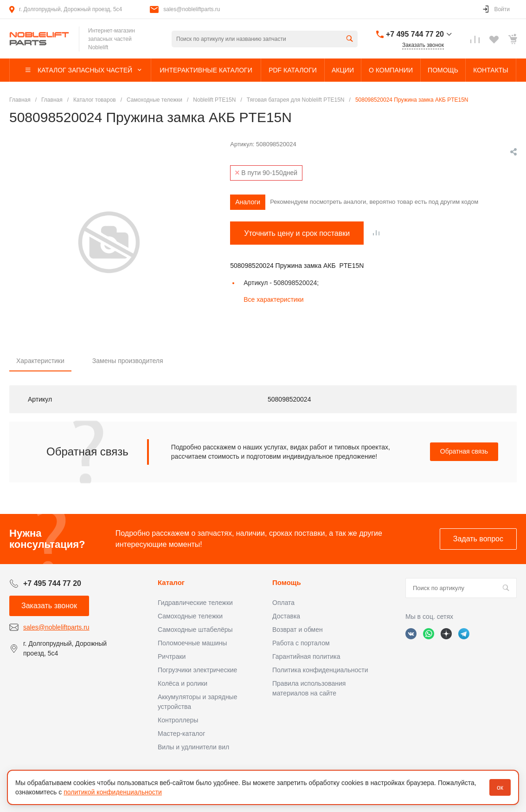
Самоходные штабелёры (195, 630)
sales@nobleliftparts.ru (192, 9)
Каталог (171, 582)
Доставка (286, 616)
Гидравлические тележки (195, 603)
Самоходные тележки (190, 616)
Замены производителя (128, 361)
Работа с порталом (301, 643)
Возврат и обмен (298, 630)
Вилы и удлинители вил (193, 747)
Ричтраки (172, 656)
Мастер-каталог (181, 734)
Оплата (283, 603)
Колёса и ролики (183, 683)
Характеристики (40, 361)
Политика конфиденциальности (320, 670)
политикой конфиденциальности (113, 792)
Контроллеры (178, 720)
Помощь (287, 582)
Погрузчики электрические (197, 670)
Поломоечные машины (192, 643)
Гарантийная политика (306, 656)
